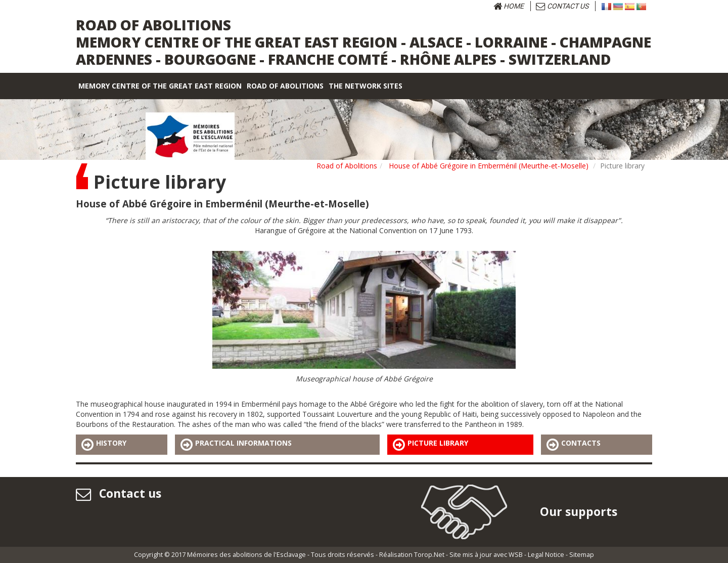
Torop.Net (429, 555)
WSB (516, 555)
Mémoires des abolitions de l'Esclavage (246, 555)
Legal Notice (546, 555)
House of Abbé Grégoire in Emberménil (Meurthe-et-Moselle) (489, 166)
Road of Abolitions (347, 166)
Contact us (562, 6)
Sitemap (582, 555)
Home (509, 6)
